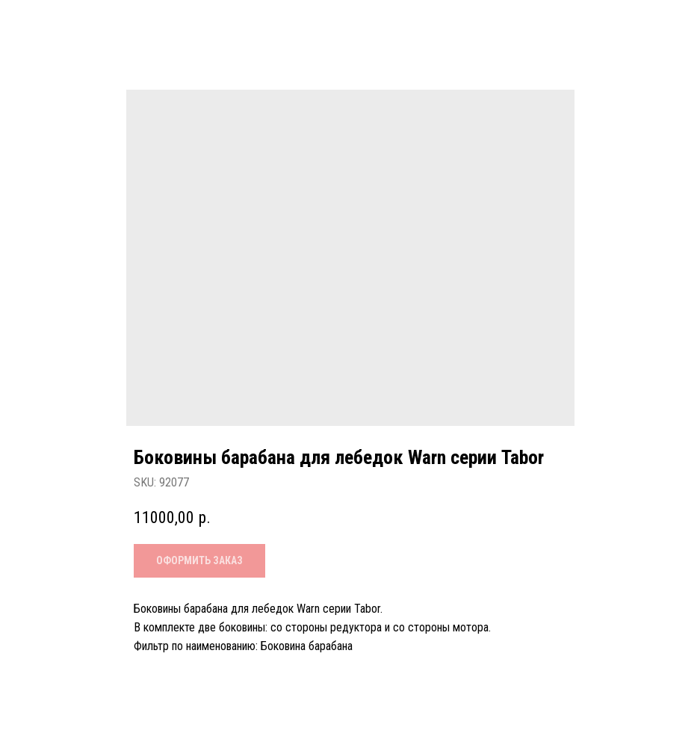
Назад (45, 24)
